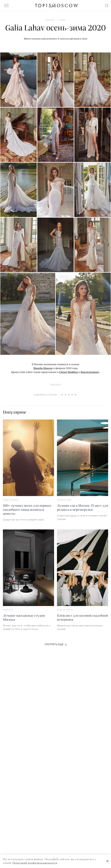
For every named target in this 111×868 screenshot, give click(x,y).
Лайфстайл (64, 500)
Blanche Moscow (43, 368)
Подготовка (11, 500)
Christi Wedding (68, 372)
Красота (8, 610)
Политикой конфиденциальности (35, 863)
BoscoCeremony (90, 372)
